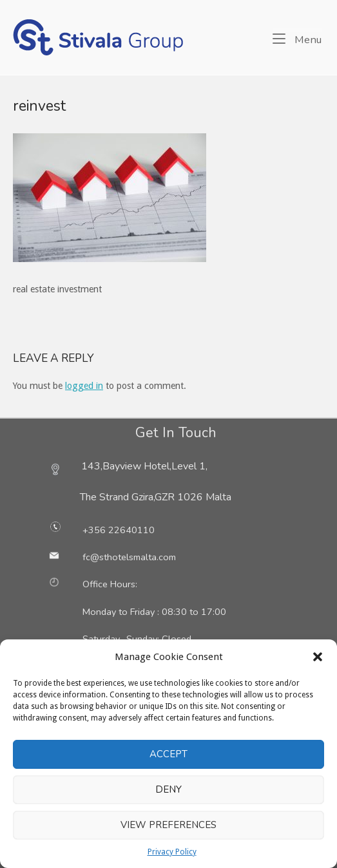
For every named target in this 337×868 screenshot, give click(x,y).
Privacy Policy (172, 852)
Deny (168, 789)
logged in (84, 386)
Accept (168, 754)
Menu (297, 39)
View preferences (168, 825)
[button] (318, 657)
